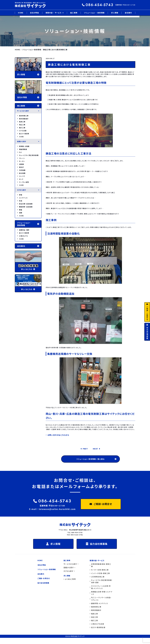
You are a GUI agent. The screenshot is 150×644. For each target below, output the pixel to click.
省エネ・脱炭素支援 (98, 633)
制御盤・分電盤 (23, 146)
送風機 (20, 164)
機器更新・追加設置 (25, 207)
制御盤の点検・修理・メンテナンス (101, 598)
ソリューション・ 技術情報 (28, 224)
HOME (21, 13)
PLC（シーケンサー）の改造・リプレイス (100, 604)
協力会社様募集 (98, 547)
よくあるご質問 (70, 583)
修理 (20, 195)
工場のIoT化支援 (97, 630)
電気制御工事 (23, 116)
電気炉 (20, 167)
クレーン (21, 158)
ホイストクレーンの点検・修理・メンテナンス (101, 592)
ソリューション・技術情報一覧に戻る (96, 460)
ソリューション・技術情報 (47, 573)
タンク (20, 179)
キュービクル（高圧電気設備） (28, 155)
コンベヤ (21, 176)
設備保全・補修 (23, 230)
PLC (20, 152)
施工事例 (74, 13)
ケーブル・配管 (23, 182)
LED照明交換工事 (98, 581)
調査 (20, 210)
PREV (85, 449)
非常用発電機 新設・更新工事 (101, 569)
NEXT (96, 449)
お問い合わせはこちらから (59, 435)
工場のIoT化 (23, 236)
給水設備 (21, 173)
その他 (20, 137)
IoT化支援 (22, 131)
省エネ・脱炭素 (23, 134)
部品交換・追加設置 (25, 204)
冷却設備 (21, 170)
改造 (20, 201)
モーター (21, 161)
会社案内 (128, 13)
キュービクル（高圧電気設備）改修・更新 (100, 585)
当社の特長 (34, 13)
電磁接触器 (22, 149)
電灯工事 (21, 128)
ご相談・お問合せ (101, 506)
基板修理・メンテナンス (99, 608)
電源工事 (21, 122)
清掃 (20, 213)
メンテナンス (22, 198)
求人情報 (115, 13)
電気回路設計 (23, 119)
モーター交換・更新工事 (100, 573)
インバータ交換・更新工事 (100, 577)
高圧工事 (21, 125)
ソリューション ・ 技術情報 (94, 13)
